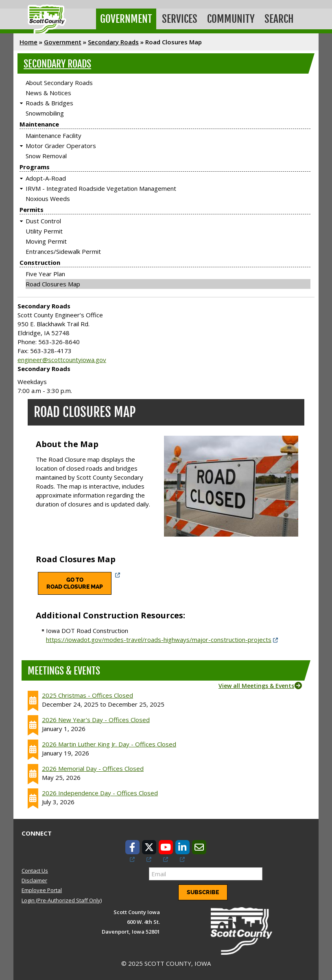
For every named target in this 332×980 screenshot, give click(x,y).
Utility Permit (44, 231)
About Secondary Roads (59, 83)
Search (279, 19)
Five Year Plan (45, 274)
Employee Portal (42, 890)
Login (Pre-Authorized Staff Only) (62, 900)
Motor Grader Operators (61, 146)
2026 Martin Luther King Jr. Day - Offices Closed (109, 744)
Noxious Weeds (48, 199)
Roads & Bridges (49, 103)
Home (28, 42)
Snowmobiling (45, 113)
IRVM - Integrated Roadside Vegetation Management (101, 188)
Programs (35, 167)
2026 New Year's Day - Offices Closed (96, 720)
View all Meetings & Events (256, 686)
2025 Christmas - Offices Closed (87, 695)
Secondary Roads (113, 42)
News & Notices (48, 93)
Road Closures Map (53, 284)
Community (231, 19)
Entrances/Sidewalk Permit (63, 251)
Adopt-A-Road (46, 178)
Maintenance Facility (54, 135)
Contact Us (35, 871)
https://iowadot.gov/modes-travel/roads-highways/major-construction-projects (159, 640)
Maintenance (39, 124)
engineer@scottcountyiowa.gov (62, 360)
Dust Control (43, 221)
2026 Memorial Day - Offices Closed (93, 768)
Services (180, 19)
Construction (40, 262)
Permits (32, 210)
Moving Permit (46, 241)
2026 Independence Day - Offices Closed (100, 793)
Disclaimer (34, 880)
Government (126, 19)
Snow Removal (46, 156)
